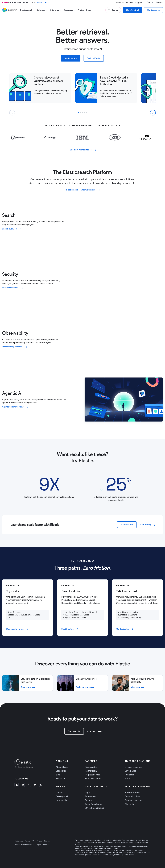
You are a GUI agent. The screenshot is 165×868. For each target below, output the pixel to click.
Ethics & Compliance (94, 808)
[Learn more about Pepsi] (18, 142)
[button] (78, 113)
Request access (92, 775)
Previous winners (133, 792)
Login (159, 2)
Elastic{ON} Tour (132, 796)
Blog (58, 775)
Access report (43, 2)
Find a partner (91, 767)
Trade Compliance (93, 804)
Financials (129, 775)
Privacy (88, 800)
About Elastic (62, 767)
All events (129, 804)
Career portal (62, 796)
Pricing (81, 10)
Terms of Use (30, 841)
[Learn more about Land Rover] (115, 142)
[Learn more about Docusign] (50, 142)
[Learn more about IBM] (83, 142)
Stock (127, 779)
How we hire (62, 800)
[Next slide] (153, 113)
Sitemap (47, 841)
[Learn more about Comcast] (147, 142)
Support (138, 2)
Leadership (61, 771)
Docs (88, 10)
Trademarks (19, 841)
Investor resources (133, 767)
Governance (130, 771)
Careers (59, 792)
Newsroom (61, 779)
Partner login (91, 771)
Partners (129, 2)
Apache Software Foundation (100, 852)
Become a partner (93, 779)
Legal (87, 792)
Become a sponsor (133, 800)
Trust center (91, 796)
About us (120, 2)
